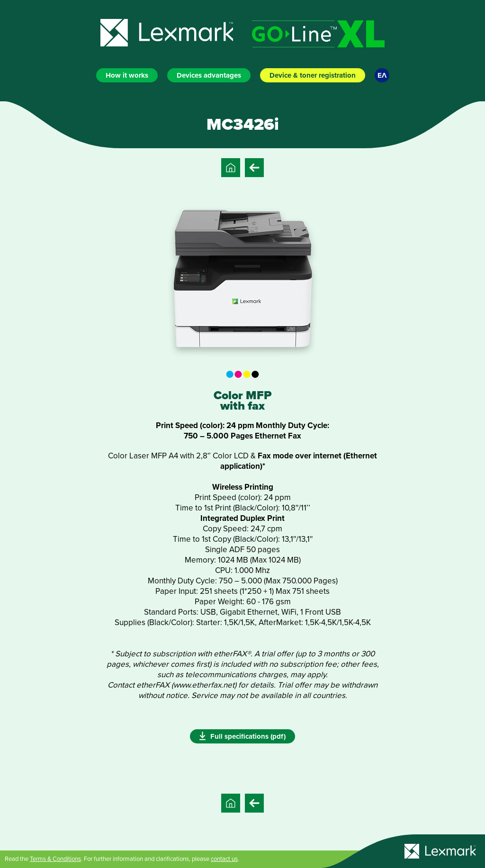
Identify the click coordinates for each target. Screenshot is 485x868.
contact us (224, 859)
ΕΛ (382, 75)
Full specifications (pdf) (242, 736)
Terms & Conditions (55, 859)
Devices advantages (209, 75)
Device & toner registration (313, 75)
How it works (127, 75)
